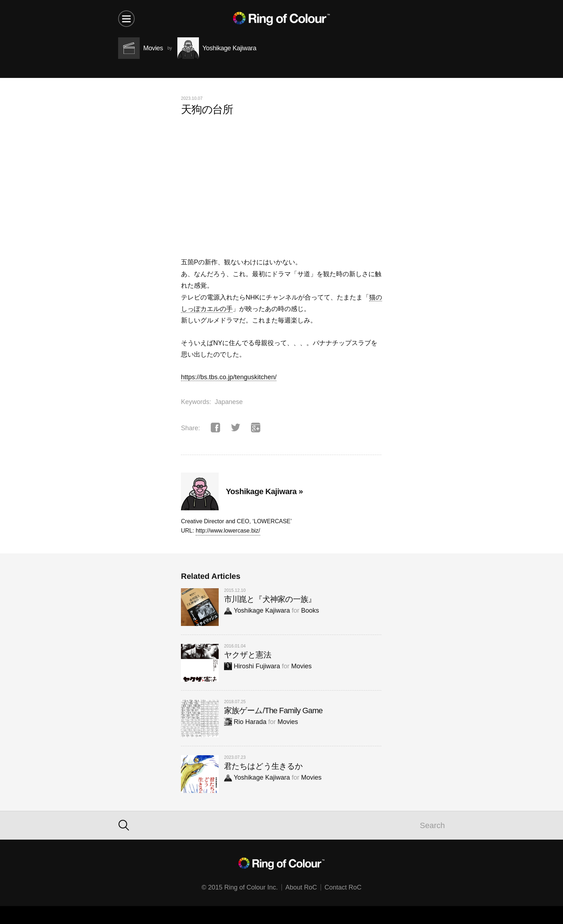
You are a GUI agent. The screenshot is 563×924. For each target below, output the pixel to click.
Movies (301, 666)
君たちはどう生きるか (263, 766)
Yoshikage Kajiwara (257, 610)
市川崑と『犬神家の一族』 (270, 599)
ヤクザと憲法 (248, 655)
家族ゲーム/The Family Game (273, 711)
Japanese (229, 402)
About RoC (301, 887)
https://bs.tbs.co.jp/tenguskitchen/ (229, 377)
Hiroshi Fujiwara (252, 666)
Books (310, 610)
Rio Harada (245, 722)
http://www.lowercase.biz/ (228, 531)
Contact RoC (343, 887)
